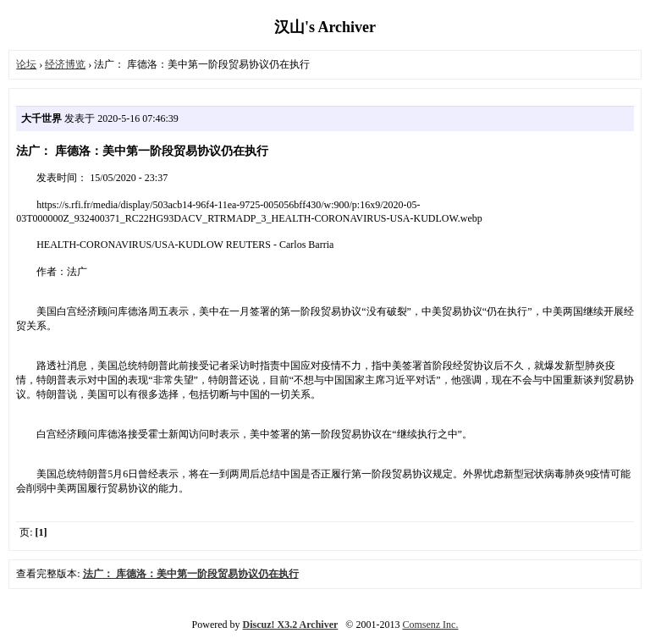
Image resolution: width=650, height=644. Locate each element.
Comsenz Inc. (430, 625)
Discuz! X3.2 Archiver (291, 625)
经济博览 (65, 64)
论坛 (26, 64)
